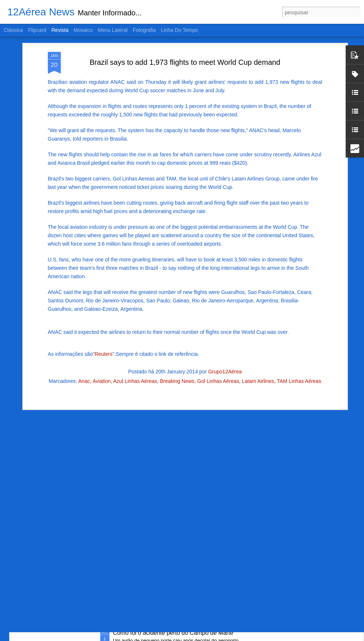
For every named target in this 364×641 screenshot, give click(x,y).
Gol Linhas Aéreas (218, 318)
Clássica (13, 30)
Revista (60, 30)
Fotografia (144, 30)
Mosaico (83, 30)
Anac (84, 318)
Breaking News (177, 318)
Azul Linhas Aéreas (135, 318)
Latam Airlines (258, 318)
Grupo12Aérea (225, 309)
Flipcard (37, 30)
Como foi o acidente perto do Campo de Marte (173, 633)
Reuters (103, 291)
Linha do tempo (180, 30)
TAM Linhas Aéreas (299, 318)
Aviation (102, 318)
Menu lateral (113, 30)
